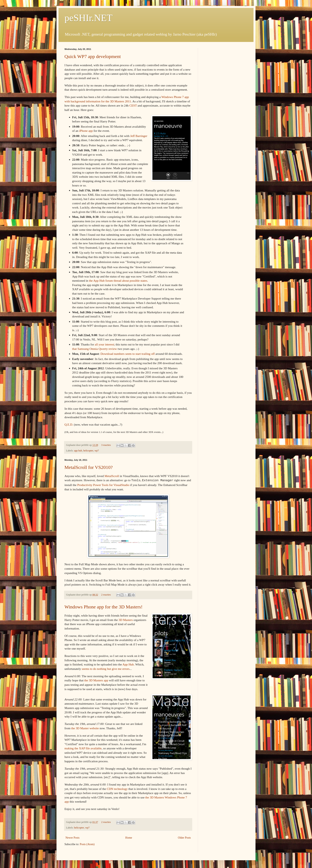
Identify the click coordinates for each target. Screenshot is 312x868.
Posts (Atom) (87, 844)
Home (129, 837)
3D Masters (126, 619)
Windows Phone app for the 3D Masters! (103, 606)
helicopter (88, 451)
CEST (133, 105)
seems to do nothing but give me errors (106, 668)
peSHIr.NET (88, 18)
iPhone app (86, 131)
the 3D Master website (85, 728)
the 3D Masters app (96, 680)
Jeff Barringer (139, 136)
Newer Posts (72, 837)
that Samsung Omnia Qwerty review (95, 349)
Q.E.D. (69, 424)
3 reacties (106, 445)
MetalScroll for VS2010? (89, 467)
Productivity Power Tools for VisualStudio (103, 484)
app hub (78, 451)
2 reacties (106, 594)
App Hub (128, 664)
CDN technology (117, 788)
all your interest (104, 344)
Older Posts (184, 837)
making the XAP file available (83, 748)
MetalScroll (112, 476)
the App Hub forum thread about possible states (118, 281)
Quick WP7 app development (93, 56)
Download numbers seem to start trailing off (128, 354)
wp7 (97, 451)
